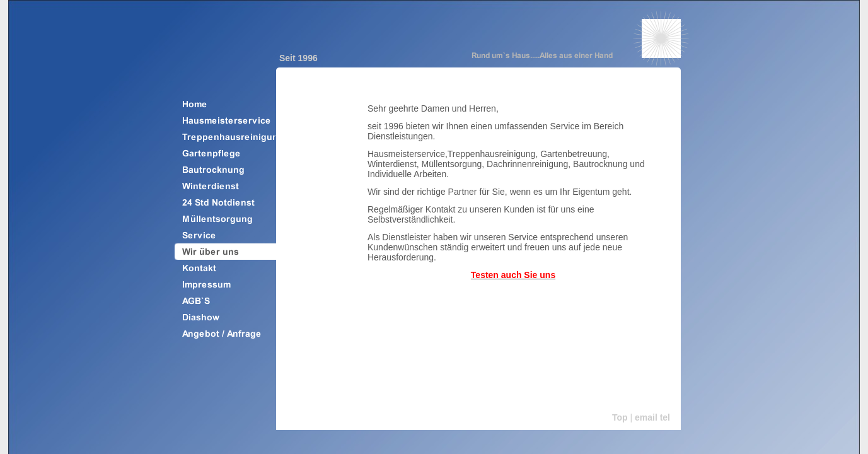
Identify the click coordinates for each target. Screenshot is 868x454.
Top (620, 417)
